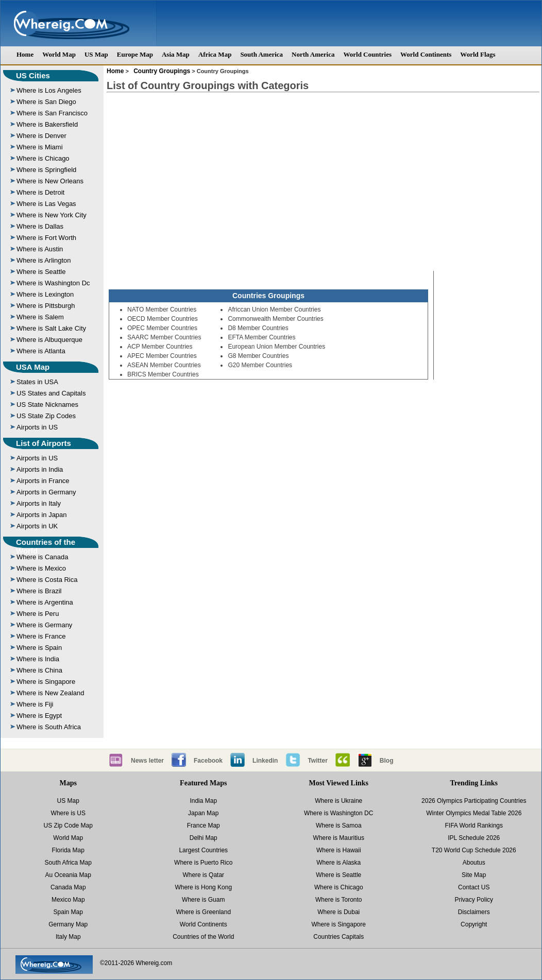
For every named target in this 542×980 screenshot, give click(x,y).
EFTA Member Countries (261, 337)
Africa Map (215, 54)
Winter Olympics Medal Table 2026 (474, 813)
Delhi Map (204, 838)
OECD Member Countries (163, 319)
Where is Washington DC (338, 813)
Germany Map (68, 924)
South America (261, 54)
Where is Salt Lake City (51, 328)
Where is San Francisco (52, 113)
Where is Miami (40, 147)
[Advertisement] (323, 174)
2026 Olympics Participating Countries (474, 801)
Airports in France (43, 481)
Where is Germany (44, 625)
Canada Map (68, 887)
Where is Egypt (39, 716)
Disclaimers (474, 912)
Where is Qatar (203, 875)
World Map (59, 54)
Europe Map (135, 54)
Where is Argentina (45, 602)
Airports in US (37, 427)
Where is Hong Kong (203, 887)
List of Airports (44, 443)
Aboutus (474, 863)
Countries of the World (46, 546)
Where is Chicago (43, 158)
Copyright (474, 924)
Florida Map (68, 850)
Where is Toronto (339, 900)
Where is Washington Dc (53, 283)
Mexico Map (68, 900)
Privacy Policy (474, 900)
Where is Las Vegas (46, 204)
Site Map (474, 875)
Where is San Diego (46, 102)
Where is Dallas (40, 226)
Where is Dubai (338, 912)
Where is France (41, 636)
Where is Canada (42, 557)
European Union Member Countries (276, 347)
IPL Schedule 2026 (474, 838)
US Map (96, 54)
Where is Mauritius (339, 838)
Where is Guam (203, 900)
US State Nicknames (47, 405)
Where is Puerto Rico (203, 863)
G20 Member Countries (260, 365)
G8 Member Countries (258, 356)
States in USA (37, 382)
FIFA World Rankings (474, 826)
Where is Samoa (339, 826)
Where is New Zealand (50, 693)
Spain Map (68, 912)
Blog (387, 761)
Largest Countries (203, 850)
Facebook (208, 761)
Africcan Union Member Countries (274, 310)
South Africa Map (68, 863)
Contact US (474, 887)
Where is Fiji (35, 704)
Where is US (68, 813)
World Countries (367, 54)
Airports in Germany (46, 492)
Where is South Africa (49, 727)
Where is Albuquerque (49, 340)
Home (25, 54)
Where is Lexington (45, 294)
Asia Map (176, 54)
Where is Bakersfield (47, 124)
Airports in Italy (39, 503)
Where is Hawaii (339, 850)
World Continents (426, 54)
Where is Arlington (44, 260)
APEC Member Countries (162, 356)
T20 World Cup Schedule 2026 (474, 850)
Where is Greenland (203, 912)
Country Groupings (161, 71)
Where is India (38, 659)
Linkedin (265, 761)
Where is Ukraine (338, 801)
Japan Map (203, 813)
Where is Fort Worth (46, 238)
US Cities (33, 75)
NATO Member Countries (162, 310)
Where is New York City (52, 215)
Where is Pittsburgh (46, 306)
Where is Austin (40, 249)
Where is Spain (39, 648)
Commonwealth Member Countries (275, 319)
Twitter (317, 761)
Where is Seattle (41, 272)
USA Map (33, 367)
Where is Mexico (41, 568)
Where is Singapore (46, 682)
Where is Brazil (39, 591)
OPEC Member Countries (162, 328)
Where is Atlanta (41, 351)
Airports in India (40, 469)
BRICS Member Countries (163, 374)
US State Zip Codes (46, 416)
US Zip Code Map (68, 826)
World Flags (478, 54)
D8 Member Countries (258, 328)
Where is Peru (38, 614)
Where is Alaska (338, 863)
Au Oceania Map (68, 875)
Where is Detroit (40, 192)
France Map (204, 826)
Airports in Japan (42, 515)
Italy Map (68, 937)
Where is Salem (40, 317)
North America (313, 54)
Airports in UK (37, 526)
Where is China (39, 670)
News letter (147, 761)
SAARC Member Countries (164, 337)
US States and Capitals (51, 393)
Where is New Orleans (50, 181)
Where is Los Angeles (49, 90)
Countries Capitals (338, 937)
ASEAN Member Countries (164, 365)
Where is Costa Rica (47, 580)
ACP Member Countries (160, 347)
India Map (203, 801)
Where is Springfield (46, 170)
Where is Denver (41, 136)
